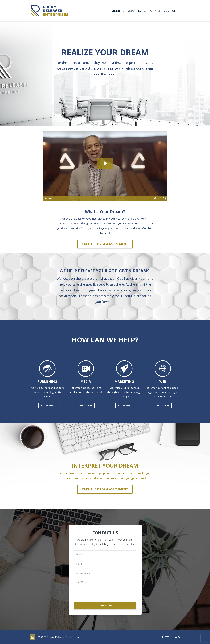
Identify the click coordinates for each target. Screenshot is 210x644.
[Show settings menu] (159, 198)
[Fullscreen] (165, 198)
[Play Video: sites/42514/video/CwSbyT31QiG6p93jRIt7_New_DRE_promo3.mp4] (105, 163)
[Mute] (154, 198)
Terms (165, 637)
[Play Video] (45, 198)
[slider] (102, 198)
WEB (158, 11)
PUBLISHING (117, 11)
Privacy (176, 637)
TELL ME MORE (47, 405)
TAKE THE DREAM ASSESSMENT (105, 244)
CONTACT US (105, 606)
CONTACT (170, 11)
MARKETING (145, 11)
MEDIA (131, 11)
